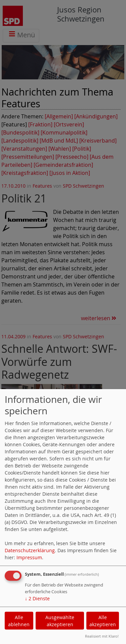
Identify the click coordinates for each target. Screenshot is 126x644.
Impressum (29, 557)
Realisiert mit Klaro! (102, 636)
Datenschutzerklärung (30, 550)
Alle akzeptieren (103, 621)
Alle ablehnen (19, 621)
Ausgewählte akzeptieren (60, 621)
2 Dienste (37, 598)
